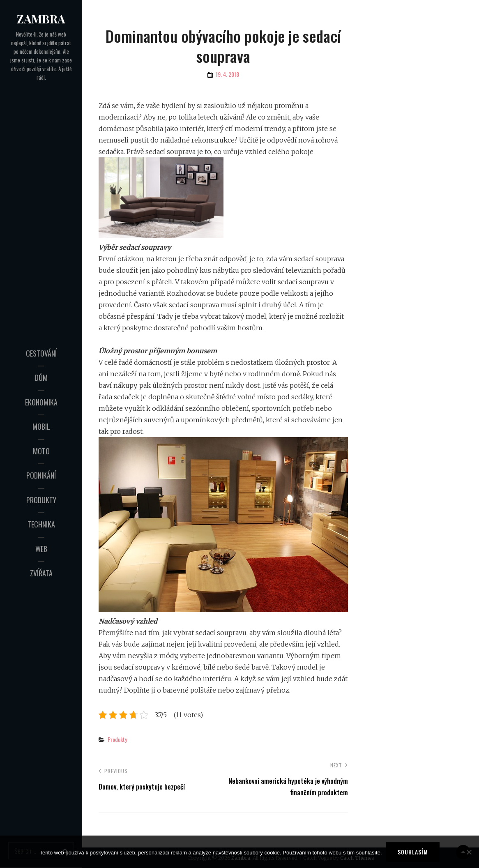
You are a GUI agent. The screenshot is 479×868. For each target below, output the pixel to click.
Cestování (41, 353)
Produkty (41, 500)
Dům (41, 378)
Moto (41, 451)
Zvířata (41, 573)
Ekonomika (41, 402)
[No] (469, 852)
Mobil (41, 426)
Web (41, 549)
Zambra (41, 19)
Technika (41, 524)
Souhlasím (413, 852)
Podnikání (41, 475)
